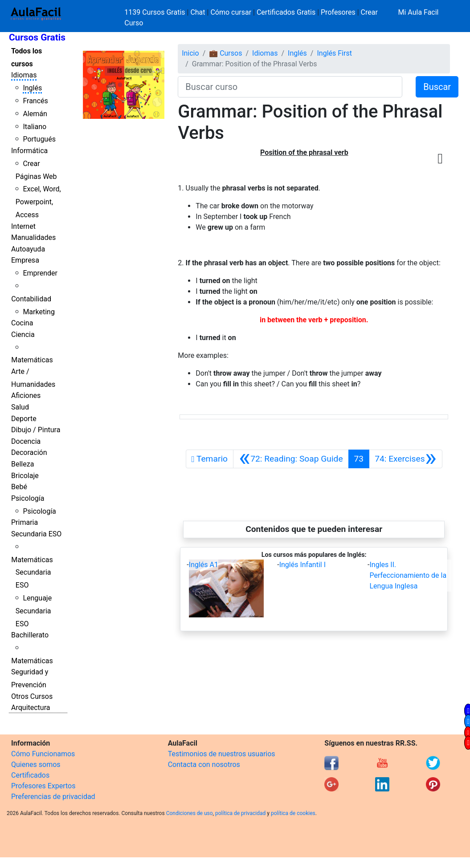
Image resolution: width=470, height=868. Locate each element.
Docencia (26, 441)
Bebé (19, 487)
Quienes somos (36, 765)
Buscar (437, 87)
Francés (35, 101)
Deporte (24, 419)
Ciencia (23, 335)
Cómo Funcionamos (43, 754)
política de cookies (293, 813)
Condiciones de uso (190, 813)
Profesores (338, 12)
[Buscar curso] (290, 87)
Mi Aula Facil (418, 12)
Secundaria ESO (36, 534)
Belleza (22, 464)
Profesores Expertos (43, 786)
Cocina (22, 323)
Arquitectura (31, 708)
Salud (20, 407)
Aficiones (26, 395)
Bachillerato (30, 635)
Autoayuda (28, 249)
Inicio (190, 53)
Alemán (35, 114)
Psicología (28, 498)
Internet (23, 226)
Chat (198, 12)
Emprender (40, 273)
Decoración (29, 452)
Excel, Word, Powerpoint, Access (38, 202)
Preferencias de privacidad (53, 797)
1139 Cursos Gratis (155, 12)
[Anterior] (291, 459)
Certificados (30, 775)
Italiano (35, 127)
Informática (29, 151)
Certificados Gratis (286, 12)
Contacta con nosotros (204, 765)
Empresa (25, 260)
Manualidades (33, 237)
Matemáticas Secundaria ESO (32, 573)
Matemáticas (32, 360)
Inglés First (334, 53)
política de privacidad (240, 813)
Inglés (32, 88)
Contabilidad (31, 299)
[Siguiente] (406, 459)
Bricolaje (25, 476)
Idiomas (24, 75)
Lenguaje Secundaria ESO (34, 611)
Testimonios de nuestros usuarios (222, 754)
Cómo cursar (231, 12)
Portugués (39, 139)
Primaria (25, 522)
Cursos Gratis (37, 37)
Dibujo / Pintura (36, 430)
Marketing (39, 312)
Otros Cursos (32, 696)
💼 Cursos (225, 53)
